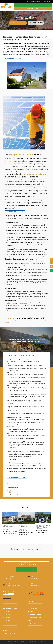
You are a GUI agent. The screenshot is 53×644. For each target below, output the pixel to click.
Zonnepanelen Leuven (28, 18)
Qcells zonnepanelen (32, 607)
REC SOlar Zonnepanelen (26, 528)
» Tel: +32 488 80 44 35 (36, 22)
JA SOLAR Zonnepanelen (42, 527)
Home (21, 18)
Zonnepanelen (7, 529)
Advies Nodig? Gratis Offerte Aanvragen (33, 1)
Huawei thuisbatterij (32, 626)
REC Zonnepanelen (32, 610)
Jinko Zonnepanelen (32, 604)
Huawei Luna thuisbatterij (10, 527)
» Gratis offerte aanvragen (18, 22)
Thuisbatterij (6, 528)
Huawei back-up (7, 526)
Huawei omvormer (24, 527)
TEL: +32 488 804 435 (46, 1)
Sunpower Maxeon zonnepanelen (35, 613)
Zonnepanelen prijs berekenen (34, 617)
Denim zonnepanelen (8, 525)
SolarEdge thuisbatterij (33, 623)
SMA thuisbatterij (32, 620)
